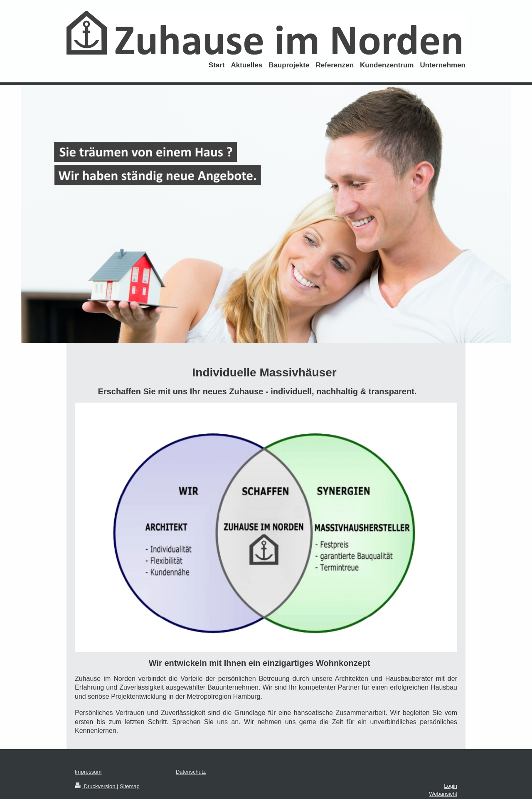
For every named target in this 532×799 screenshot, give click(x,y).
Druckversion (96, 786)
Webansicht (443, 794)
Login (451, 786)
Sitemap (130, 786)
